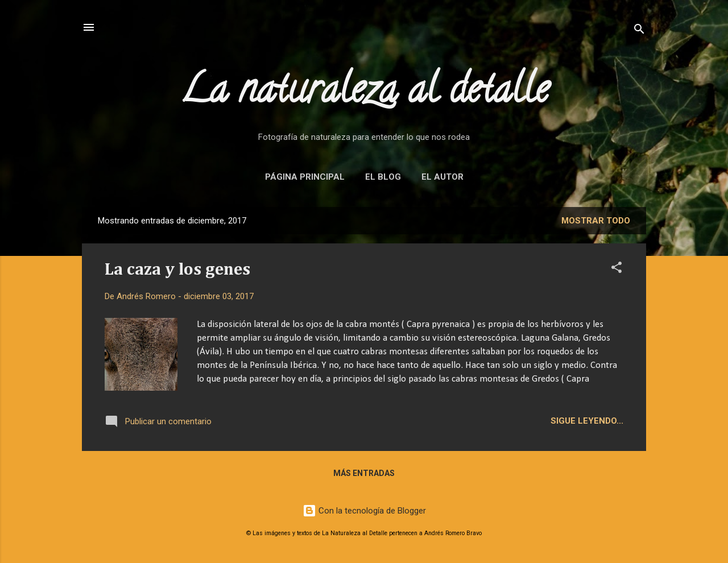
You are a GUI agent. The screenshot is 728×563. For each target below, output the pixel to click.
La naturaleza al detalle (364, 93)
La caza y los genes (177, 270)
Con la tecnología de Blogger (364, 511)
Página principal (305, 177)
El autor (442, 177)
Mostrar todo (596, 221)
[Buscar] (639, 31)
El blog (383, 177)
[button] (617, 269)
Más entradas (364, 473)
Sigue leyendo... (587, 421)
